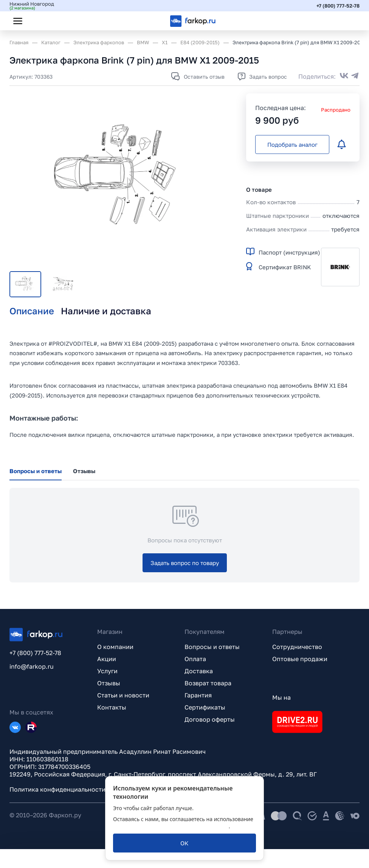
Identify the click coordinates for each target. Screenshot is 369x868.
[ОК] (184, 843)
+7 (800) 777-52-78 (338, 6)
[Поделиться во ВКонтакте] (344, 76)
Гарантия (198, 695)
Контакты (112, 707)
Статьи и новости (123, 695)
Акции (107, 659)
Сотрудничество (297, 647)
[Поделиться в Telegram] (355, 76)
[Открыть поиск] (38, 21)
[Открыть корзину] (347, 21)
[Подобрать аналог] (292, 144)
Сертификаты (205, 707)
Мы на (281, 697)
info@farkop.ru (32, 666)
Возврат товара (208, 683)
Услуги (107, 671)
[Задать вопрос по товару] (185, 563)
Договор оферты (210, 719)
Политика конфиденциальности (57, 789)
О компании (115, 647)
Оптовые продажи (300, 659)
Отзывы (109, 683)
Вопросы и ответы (212, 647)
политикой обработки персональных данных (171, 826)
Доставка (199, 671)
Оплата (195, 659)
